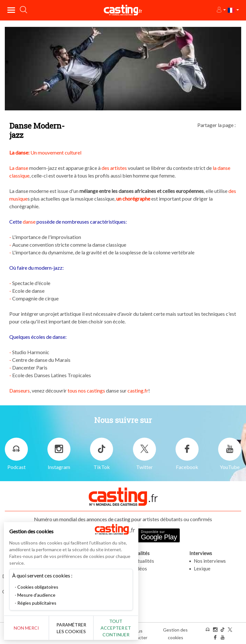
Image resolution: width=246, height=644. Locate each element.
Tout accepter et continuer (116, 628)
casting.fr (137, 390)
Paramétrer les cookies (71, 628)
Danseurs (20, 390)
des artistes (114, 168)
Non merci (26, 628)
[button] (221, 10)
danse (29, 222)
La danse (19, 168)
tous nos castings (86, 390)
